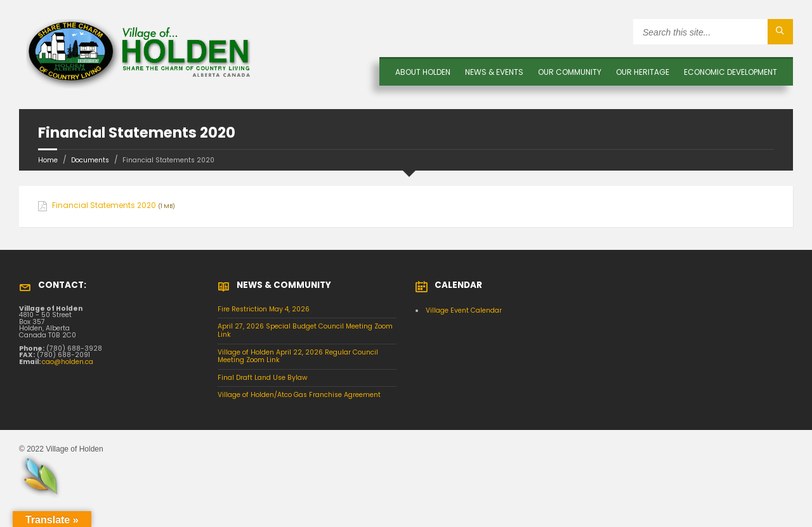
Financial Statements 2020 (104, 205)
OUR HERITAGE (643, 72)
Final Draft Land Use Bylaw (263, 378)
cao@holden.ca (68, 362)
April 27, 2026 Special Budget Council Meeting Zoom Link (305, 330)
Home (48, 160)
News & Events (494, 72)
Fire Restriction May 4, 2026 (264, 309)
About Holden (423, 72)
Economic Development (730, 72)
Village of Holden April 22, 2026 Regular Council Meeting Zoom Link (298, 356)
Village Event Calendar (464, 310)
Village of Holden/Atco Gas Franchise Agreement (299, 395)
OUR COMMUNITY (570, 72)
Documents (90, 160)
